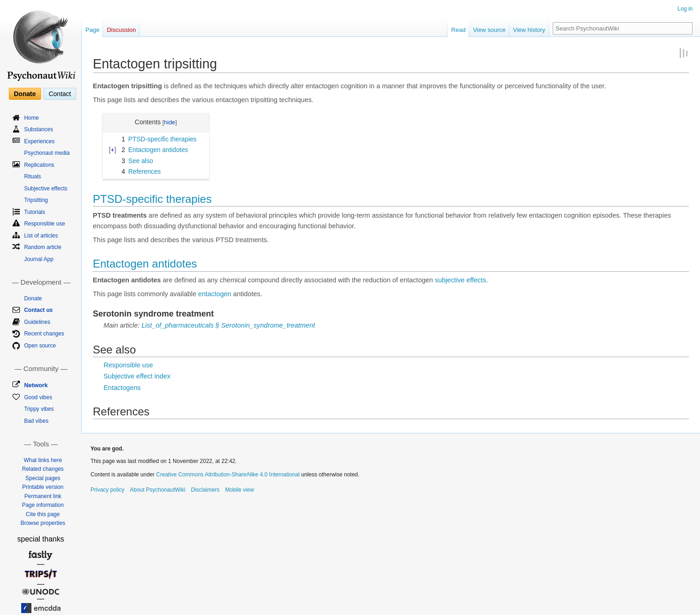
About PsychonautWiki (157, 490)
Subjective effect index (137, 376)
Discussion (121, 30)
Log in (685, 9)
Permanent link (43, 496)
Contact (60, 94)
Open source (40, 346)
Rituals (33, 177)
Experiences (39, 141)
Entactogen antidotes (145, 264)
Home (31, 118)
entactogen (215, 294)
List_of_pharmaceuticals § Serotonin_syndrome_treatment (228, 325)
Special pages (43, 478)
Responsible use (128, 365)
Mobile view (239, 490)
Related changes (43, 469)
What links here (43, 460)
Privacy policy (107, 490)
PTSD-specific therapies (152, 199)
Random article (43, 247)
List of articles (41, 236)
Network (36, 385)
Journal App (39, 259)
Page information (43, 505)
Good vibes (38, 397)
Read (458, 30)
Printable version (43, 487)
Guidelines (37, 322)
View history (529, 30)
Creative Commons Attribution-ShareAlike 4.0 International (228, 475)
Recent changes (44, 334)
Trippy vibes (39, 409)
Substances (39, 129)
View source (489, 30)
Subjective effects (46, 189)
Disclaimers (205, 490)
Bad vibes (36, 421)
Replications (39, 165)
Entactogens (122, 388)
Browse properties (43, 523)
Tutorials (35, 212)
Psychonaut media (47, 153)
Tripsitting (36, 200)
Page (92, 30)
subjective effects (461, 280)
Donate (25, 94)
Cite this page (43, 514)
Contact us (38, 310)
